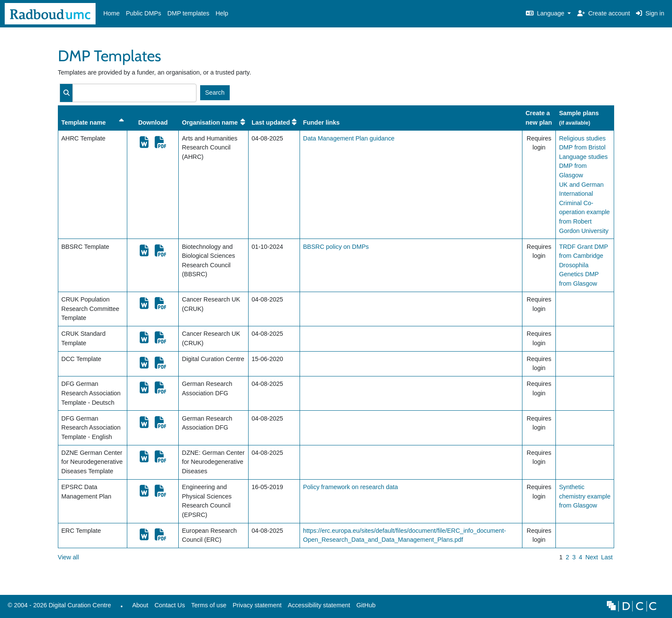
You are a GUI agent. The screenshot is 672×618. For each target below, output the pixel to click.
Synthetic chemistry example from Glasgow (585, 496)
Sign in (650, 13)
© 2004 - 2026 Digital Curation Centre (58, 608)
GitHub (364, 608)
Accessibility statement (319, 605)
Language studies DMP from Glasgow (583, 166)
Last (607, 557)
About (140, 605)
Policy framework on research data (351, 487)
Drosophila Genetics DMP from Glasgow (579, 274)
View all (68, 557)
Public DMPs (144, 13)
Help (222, 13)
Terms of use (209, 605)
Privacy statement (257, 605)
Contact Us (169, 605)
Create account (604, 13)
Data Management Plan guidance (349, 138)
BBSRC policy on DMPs (336, 247)
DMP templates (188, 13)
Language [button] (546, 13)
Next (592, 557)
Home (111, 13)
